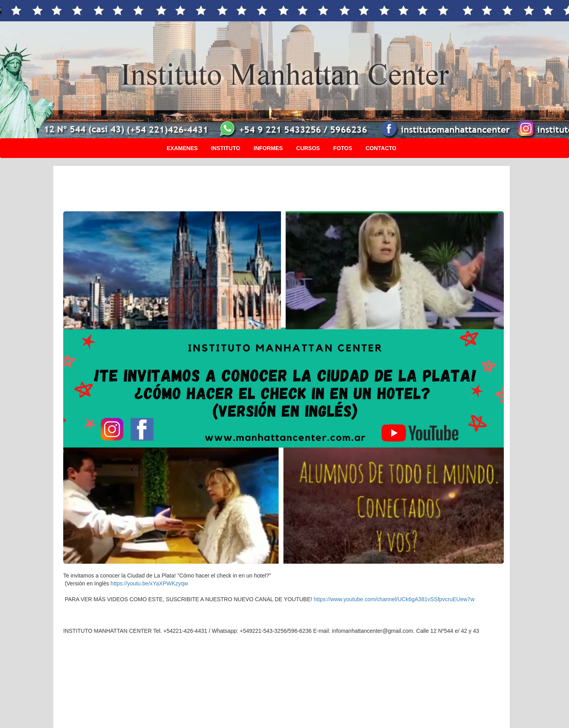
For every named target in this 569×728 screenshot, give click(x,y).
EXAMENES (182, 148)
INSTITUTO (226, 148)
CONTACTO (381, 148)
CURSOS (308, 148)
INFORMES (268, 148)
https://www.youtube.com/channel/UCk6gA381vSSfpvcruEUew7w (394, 599)
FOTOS (343, 148)
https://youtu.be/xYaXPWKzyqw (149, 583)
